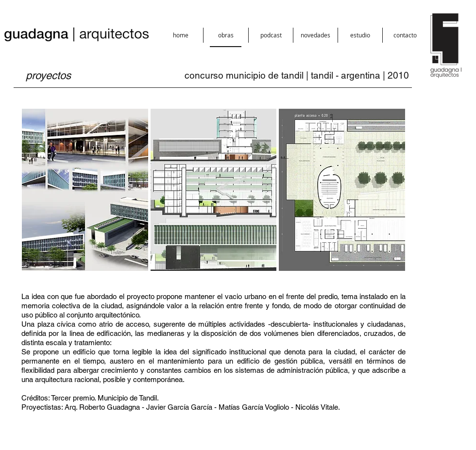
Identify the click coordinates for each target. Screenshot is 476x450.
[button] (226, 35)
